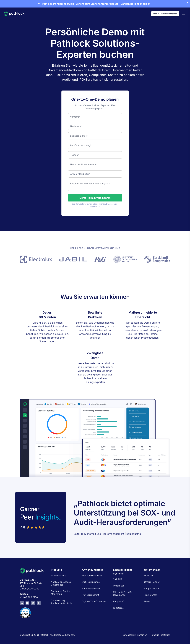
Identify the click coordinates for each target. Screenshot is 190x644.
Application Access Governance (61, 583)
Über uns (149, 575)
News (147, 601)
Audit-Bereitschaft (91, 588)
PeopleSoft (119, 601)
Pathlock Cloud (59, 575)
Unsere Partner (152, 582)
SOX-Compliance (91, 582)
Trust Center (150, 595)
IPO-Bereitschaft (90, 595)
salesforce (118, 608)
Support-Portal (152, 588)
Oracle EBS (119, 586)
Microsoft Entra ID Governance (122, 594)
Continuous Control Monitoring (61, 592)
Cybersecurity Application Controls (61, 602)
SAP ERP (118, 579)
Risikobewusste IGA (92, 575)
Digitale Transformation (94, 601)
